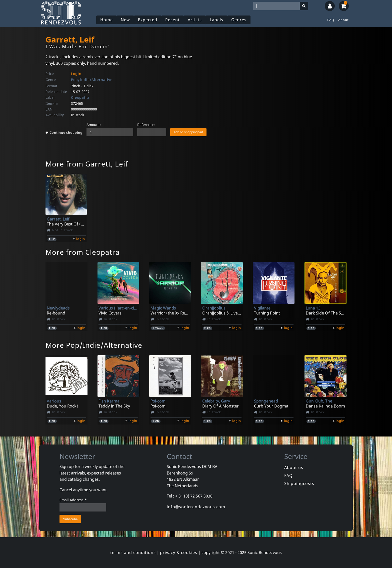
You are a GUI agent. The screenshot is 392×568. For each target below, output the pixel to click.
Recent (172, 20)
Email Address (73, 500)
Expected (148, 20)
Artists (195, 20)
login (81, 239)
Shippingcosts (299, 483)
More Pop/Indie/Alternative (94, 345)
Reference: (146, 125)
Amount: (94, 125)
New (125, 20)
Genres (239, 20)
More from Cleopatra (83, 252)
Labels (216, 20)
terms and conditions (133, 552)
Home (106, 20)
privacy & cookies (179, 552)
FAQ (331, 20)
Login (76, 74)
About (343, 20)
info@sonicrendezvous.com (196, 507)
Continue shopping (64, 132)
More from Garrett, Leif (87, 164)
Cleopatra (80, 97)
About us (294, 467)
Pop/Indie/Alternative (92, 80)
